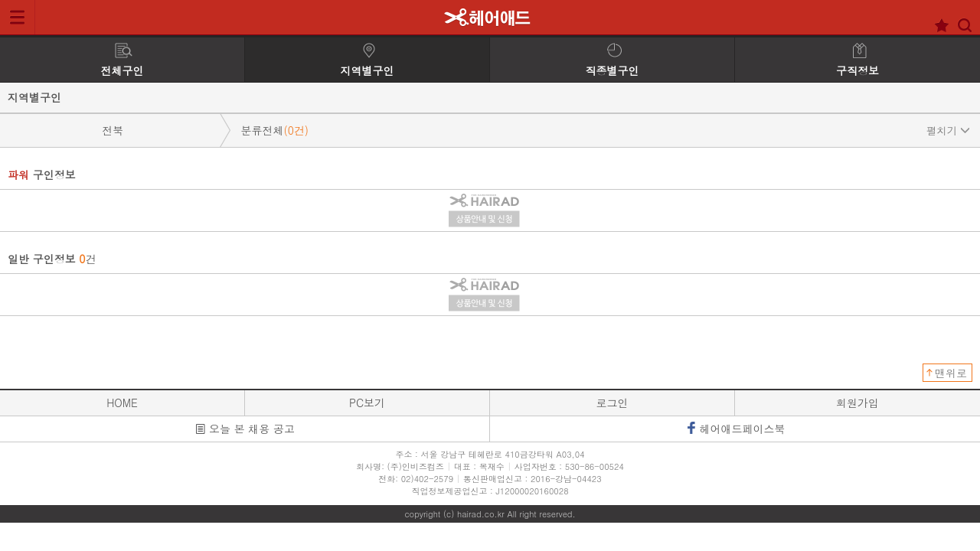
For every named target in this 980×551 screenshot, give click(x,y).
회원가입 (857, 403)
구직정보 (857, 60)
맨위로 (951, 373)
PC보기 (367, 403)
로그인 (612, 403)
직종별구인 (612, 60)
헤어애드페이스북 (735, 429)
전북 (113, 130)
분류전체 (605, 130)
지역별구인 (367, 60)
